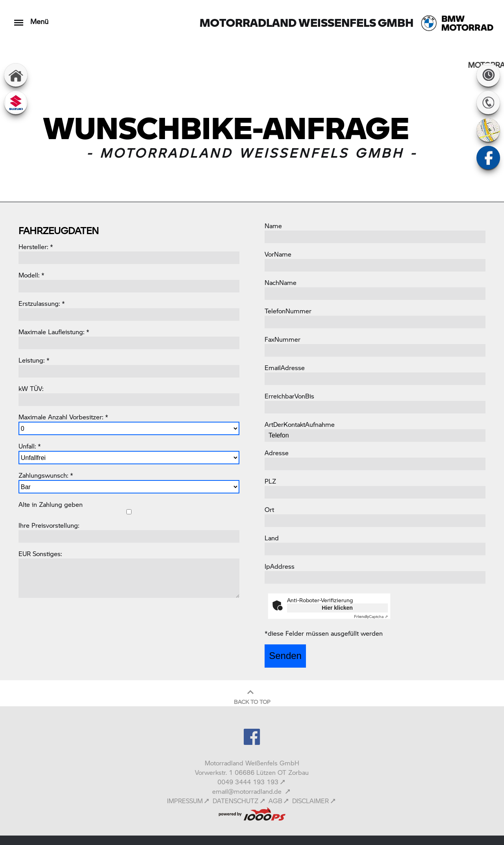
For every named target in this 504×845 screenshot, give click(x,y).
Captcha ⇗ (371, 616)
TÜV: (37, 388)
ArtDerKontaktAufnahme (300, 424)
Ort (269, 509)
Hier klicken (337, 608)
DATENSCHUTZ (235, 801)
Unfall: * (30, 446)
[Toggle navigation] (19, 19)
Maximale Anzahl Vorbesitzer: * (63, 417)
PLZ (270, 481)
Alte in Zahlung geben (51, 504)
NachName (281, 282)
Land (272, 538)
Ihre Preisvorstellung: (49, 525)
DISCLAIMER (310, 801)
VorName (278, 254)
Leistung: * (34, 360)
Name (273, 226)
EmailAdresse (285, 368)
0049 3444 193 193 (248, 782)
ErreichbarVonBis (289, 396)
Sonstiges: (47, 554)
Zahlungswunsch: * (46, 475)
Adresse (277, 453)
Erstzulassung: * (42, 303)
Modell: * (31, 275)
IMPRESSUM (185, 801)
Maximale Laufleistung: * (54, 332)
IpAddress (280, 566)
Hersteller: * (36, 247)
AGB (275, 801)
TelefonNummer (288, 311)
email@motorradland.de (248, 791)
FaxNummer (283, 339)
